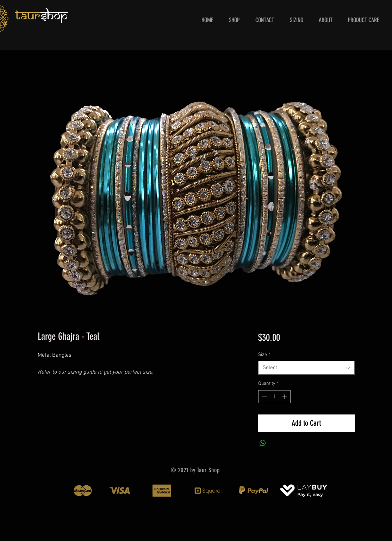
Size (264, 355)
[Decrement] (264, 397)
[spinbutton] (274, 397)
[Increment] (285, 397)
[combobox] (306, 368)
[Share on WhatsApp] (263, 443)
